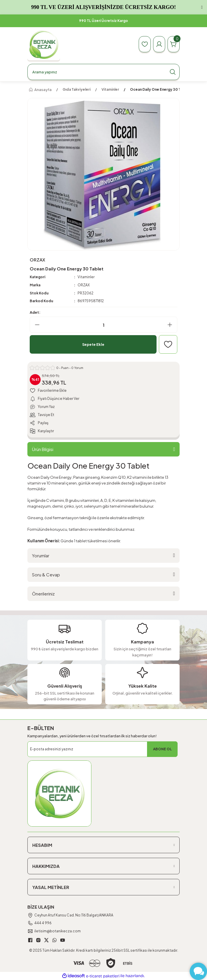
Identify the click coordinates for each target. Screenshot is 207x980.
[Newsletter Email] (102, 749)
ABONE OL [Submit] (162, 749)
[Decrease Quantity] (35, 325)
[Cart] (174, 44)
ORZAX (84, 285)
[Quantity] (103, 325)
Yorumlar (41, 555)
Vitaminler (86, 277)
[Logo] (44, 44)
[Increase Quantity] (172, 325)
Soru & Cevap (46, 575)
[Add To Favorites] (168, 344)
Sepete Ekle (93, 344)
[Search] (103, 72)
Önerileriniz (43, 594)
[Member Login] (159, 44)
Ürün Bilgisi (43, 449)
